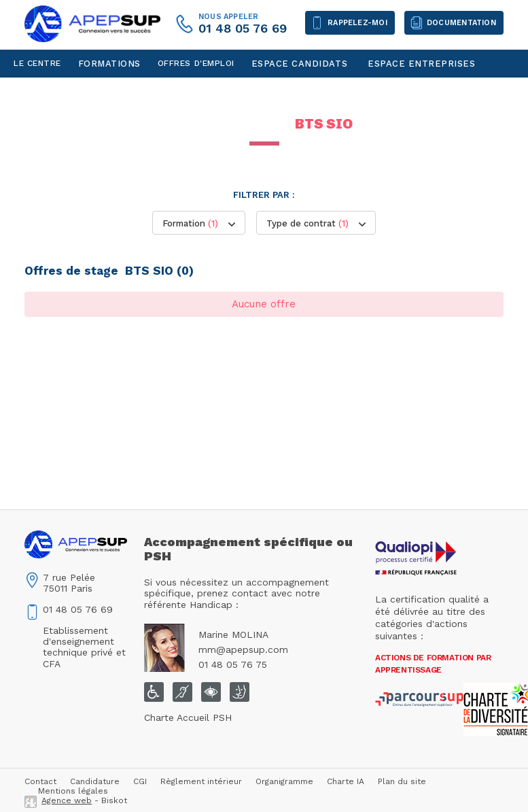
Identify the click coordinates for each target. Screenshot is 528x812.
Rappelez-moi (357, 23)
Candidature (95, 781)
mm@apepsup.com (243, 649)
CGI (140, 781)
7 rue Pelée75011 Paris (69, 583)
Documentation (461, 23)
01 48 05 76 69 (243, 28)
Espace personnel (112, 91)
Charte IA (346, 781)
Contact (35, 91)
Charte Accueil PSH (188, 717)
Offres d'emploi (196, 63)
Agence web (67, 800)
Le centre (37, 63)
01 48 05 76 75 (233, 664)
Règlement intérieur (201, 781)
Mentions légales (73, 791)
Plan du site (402, 781)
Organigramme (284, 781)
